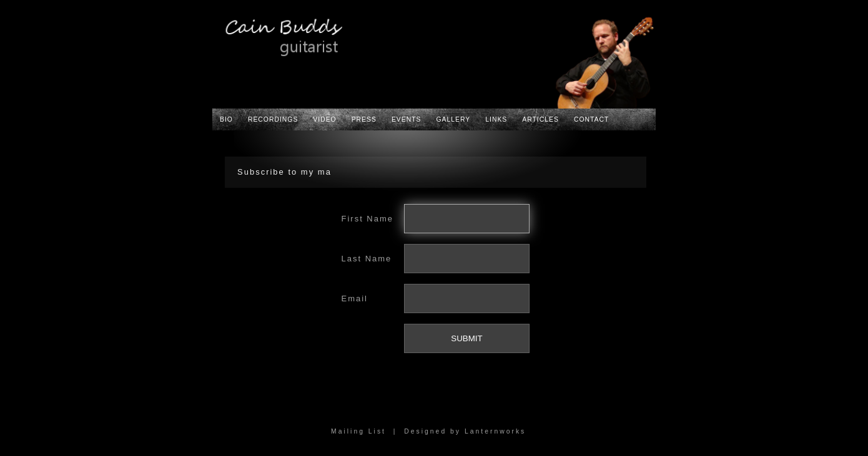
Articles (540, 119)
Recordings (273, 119)
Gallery (454, 119)
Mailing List (358, 431)
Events (407, 119)
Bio (226, 119)
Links (496, 119)
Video (324, 119)
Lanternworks (495, 431)
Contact (591, 119)
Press (364, 119)
